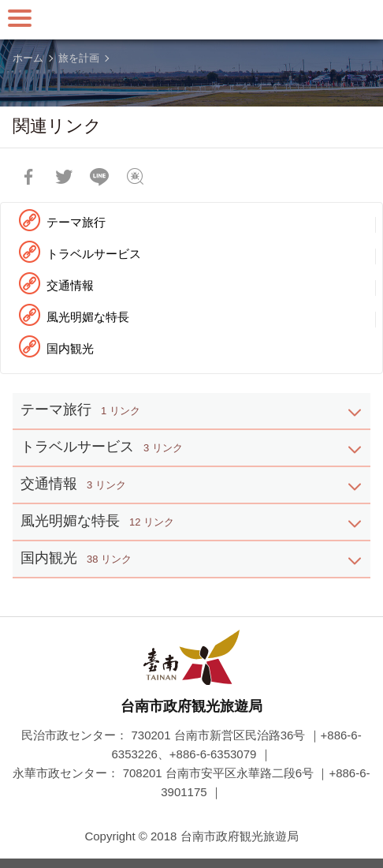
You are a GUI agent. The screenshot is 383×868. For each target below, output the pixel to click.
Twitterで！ (64, 177)
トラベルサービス (94, 254)
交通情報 (70, 285)
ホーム (28, 58)
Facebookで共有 (28, 177)
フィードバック (135, 177)
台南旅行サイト (191, 20)
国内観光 (70, 348)
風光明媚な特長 (88, 317)
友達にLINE (99, 177)
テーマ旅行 (76, 222)
